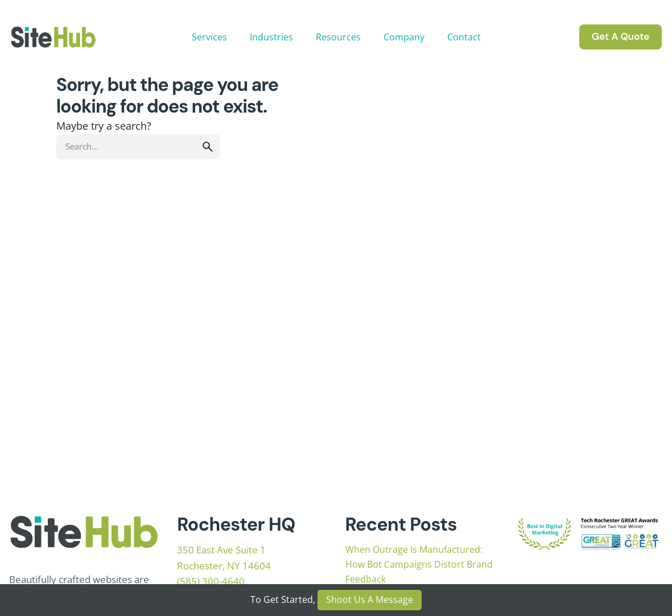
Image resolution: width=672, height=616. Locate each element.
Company (404, 37)
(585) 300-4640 (211, 581)
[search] (208, 147)
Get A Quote (621, 36)
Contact (464, 37)
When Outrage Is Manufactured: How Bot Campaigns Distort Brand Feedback (419, 564)
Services (209, 37)
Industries (271, 37)
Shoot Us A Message (370, 600)
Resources (338, 37)
